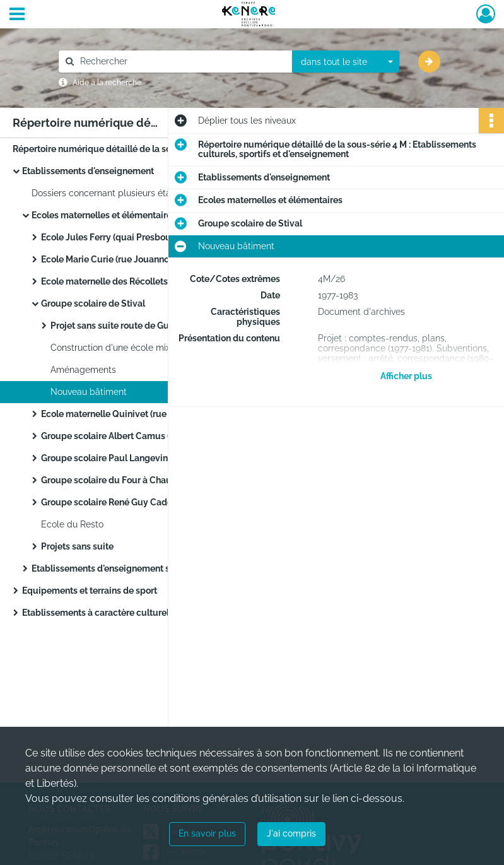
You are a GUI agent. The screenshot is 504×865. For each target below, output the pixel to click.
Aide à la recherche (107, 83)
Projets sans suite (77, 546)
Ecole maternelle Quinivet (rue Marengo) (124, 414)
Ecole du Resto (72, 524)
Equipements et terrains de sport (90, 591)
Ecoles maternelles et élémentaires (104, 215)
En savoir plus (207, 833)
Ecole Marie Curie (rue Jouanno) (106, 259)
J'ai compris (291, 833)
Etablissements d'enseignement (88, 171)
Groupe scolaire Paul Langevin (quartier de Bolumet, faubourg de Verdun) (167, 458)
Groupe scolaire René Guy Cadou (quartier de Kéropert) (155, 502)
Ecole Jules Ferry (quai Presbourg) (112, 237)
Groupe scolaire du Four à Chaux (108, 480)
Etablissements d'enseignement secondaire (121, 568)
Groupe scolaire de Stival (93, 303)
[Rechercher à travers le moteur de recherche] (182, 62)
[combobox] (346, 62)
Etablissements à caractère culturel (96, 613)
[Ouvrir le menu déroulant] (17, 15)
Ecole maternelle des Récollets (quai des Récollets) (146, 281)
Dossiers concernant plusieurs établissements (126, 193)
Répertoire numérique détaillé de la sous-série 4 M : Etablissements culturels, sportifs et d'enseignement (139, 149)
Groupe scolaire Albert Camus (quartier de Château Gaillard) (166, 436)
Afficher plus (406, 376)
